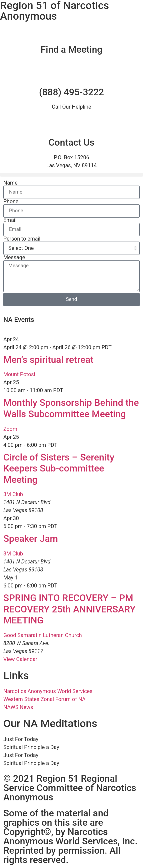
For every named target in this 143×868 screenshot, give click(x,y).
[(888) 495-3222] (72, 76)
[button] (71, 175)
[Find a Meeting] (72, 33)
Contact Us (72, 142)
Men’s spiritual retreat (48, 360)
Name (10, 183)
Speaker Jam (31, 539)
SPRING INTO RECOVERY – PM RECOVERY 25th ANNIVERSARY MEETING (69, 609)
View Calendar (20, 659)
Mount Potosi (19, 374)
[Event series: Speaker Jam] (61, 526)
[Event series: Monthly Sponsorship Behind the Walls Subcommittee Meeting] (67, 390)
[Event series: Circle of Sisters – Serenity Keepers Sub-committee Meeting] (61, 445)
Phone (11, 202)
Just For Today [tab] (21, 739)
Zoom (10, 429)
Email (10, 220)
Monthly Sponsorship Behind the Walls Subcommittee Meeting (71, 408)
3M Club (13, 494)
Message (14, 258)
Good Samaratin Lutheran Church (43, 635)
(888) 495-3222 (71, 92)
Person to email (22, 239)
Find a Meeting (71, 49)
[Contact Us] (72, 126)
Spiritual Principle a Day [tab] (31, 747)
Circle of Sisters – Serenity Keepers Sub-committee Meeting (59, 468)
